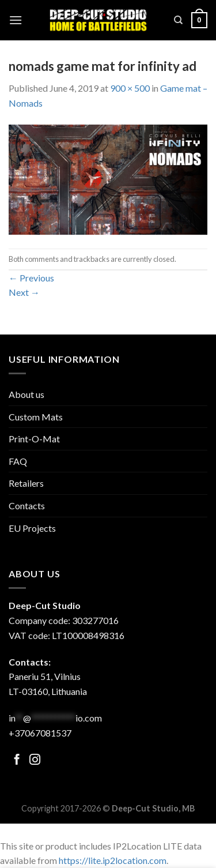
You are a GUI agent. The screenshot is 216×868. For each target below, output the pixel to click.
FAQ (18, 461)
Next (24, 292)
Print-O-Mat (34, 439)
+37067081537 (40, 733)
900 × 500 (130, 88)
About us (26, 394)
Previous (31, 278)
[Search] (178, 20)
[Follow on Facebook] (17, 760)
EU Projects (32, 528)
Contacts (27, 506)
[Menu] (16, 20)
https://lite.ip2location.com (113, 860)
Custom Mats (36, 417)
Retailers (26, 483)
